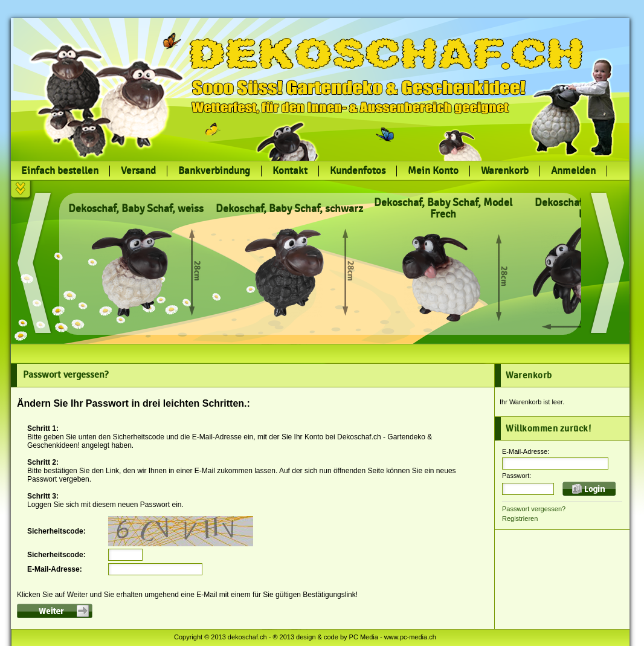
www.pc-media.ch (410, 637)
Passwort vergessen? (534, 509)
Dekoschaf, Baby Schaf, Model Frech (443, 208)
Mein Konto (433, 171)
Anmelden (573, 171)
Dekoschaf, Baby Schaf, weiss (136, 209)
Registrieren (520, 518)
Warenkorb (505, 171)
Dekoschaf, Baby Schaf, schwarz (289, 209)
